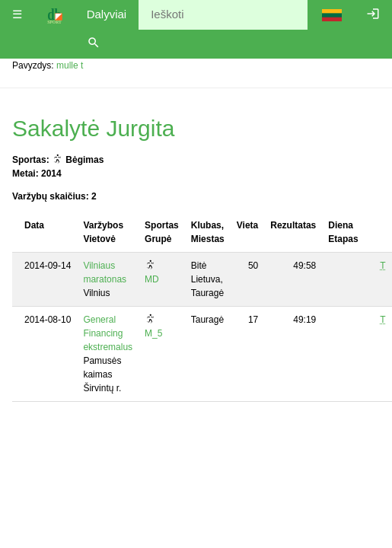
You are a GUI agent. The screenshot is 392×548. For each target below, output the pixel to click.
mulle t (70, 65)
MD (152, 279)
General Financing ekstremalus (108, 333)
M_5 (153, 333)
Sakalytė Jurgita (93, 128)
